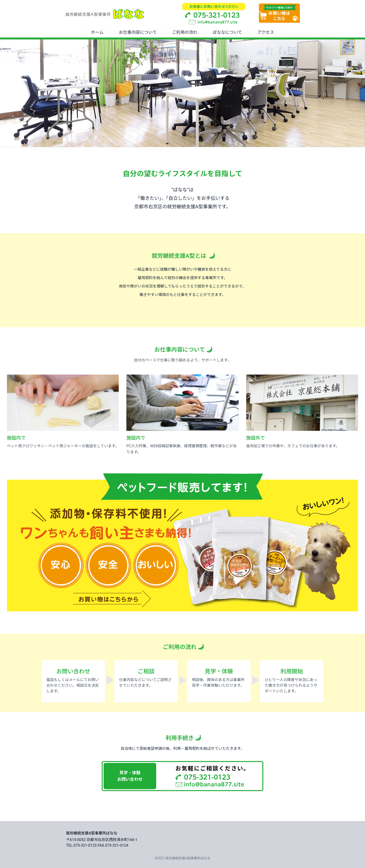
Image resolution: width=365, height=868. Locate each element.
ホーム (97, 32)
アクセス (266, 32)
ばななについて (227, 32)
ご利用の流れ (185, 32)
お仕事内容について (138, 32)
